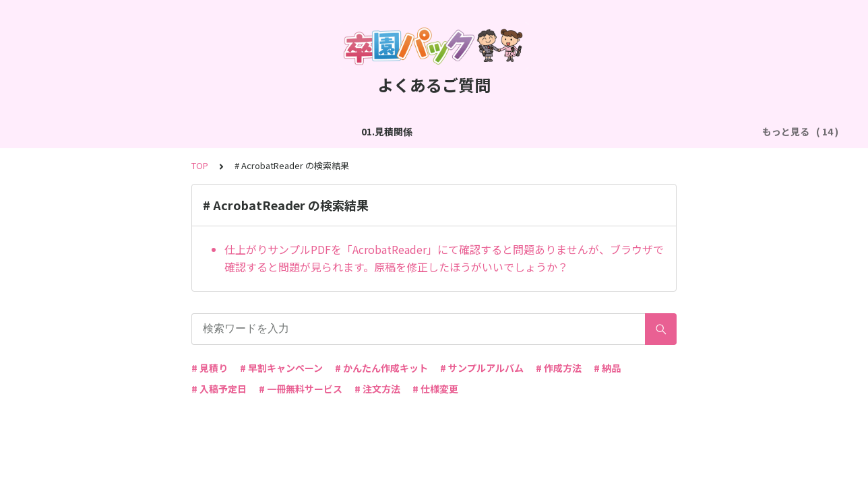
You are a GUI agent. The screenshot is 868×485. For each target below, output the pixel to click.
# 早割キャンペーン (281, 368)
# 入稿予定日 (219, 389)
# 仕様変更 (435, 389)
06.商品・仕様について (687, 131)
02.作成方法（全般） (158, 131)
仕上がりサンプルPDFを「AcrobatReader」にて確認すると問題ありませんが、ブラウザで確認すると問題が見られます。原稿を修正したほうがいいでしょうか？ (444, 258)
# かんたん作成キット (381, 368)
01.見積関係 (69, 131)
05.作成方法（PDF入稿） (565, 131)
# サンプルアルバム (482, 368)
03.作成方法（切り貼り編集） (284, 131)
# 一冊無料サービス (301, 389)
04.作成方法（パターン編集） (430, 131)
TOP (200, 165)
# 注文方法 (377, 389)
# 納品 (607, 368)
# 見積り (210, 368)
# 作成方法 (559, 368)
